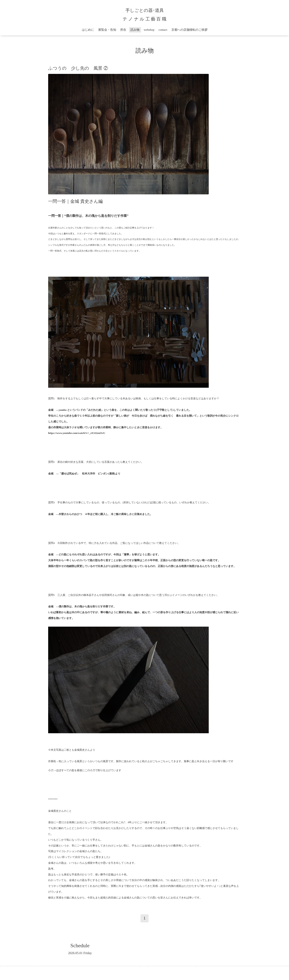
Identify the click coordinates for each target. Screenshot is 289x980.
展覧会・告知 (107, 30)
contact (163, 30)
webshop (149, 30)
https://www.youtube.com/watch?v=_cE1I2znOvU (77, 433)
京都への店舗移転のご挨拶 (189, 30)
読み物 (135, 30)
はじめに (88, 30)
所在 (123, 30)
